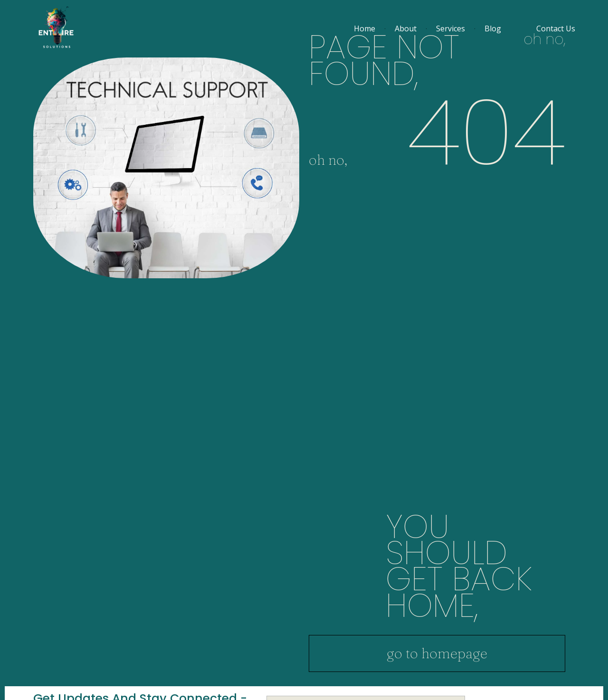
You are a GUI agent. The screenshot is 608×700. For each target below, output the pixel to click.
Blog (493, 28)
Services (451, 28)
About (406, 28)
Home (365, 28)
